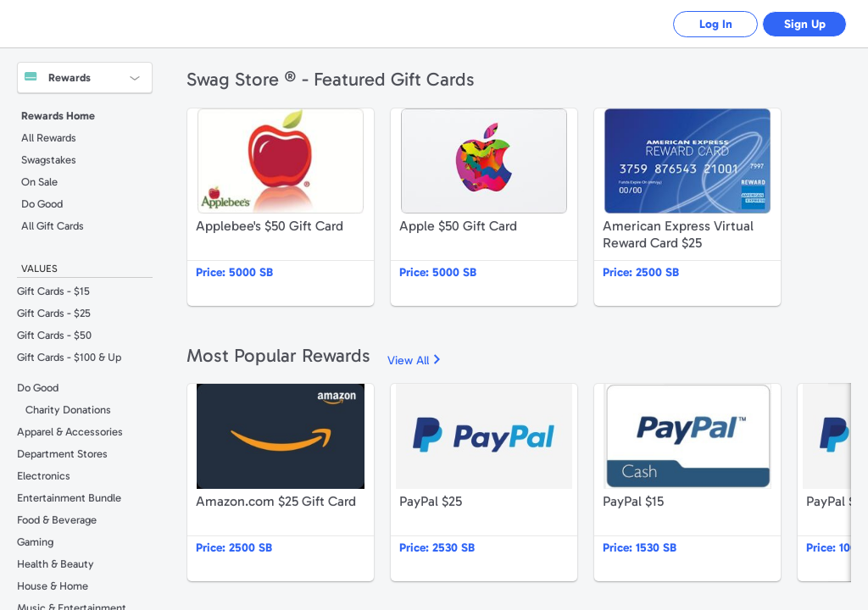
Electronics (44, 476)
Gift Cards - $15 (53, 291)
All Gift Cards (53, 226)
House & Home (53, 586)
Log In (716, 24)
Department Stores (62, 454)
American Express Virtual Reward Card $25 (687, 207)
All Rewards (49, 138)
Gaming (35, 542)
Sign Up (805, 24)
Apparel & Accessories (70, 432)
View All (408, 360)
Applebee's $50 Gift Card (281, 207)
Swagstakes (49, 160)
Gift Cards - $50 (54, 335)
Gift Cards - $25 (54, 313)
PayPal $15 (687, 482)
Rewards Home (58, 116)
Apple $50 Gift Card (484, 207)
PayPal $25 (484, 482)
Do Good (42, 204)
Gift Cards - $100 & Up (69, 357)
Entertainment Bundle (69, 498)
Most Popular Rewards (278, 355)
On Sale (39, 182)
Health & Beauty (56, 564)
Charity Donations (68, 410)
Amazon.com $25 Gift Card (281, 482)
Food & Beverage (57, 520)
